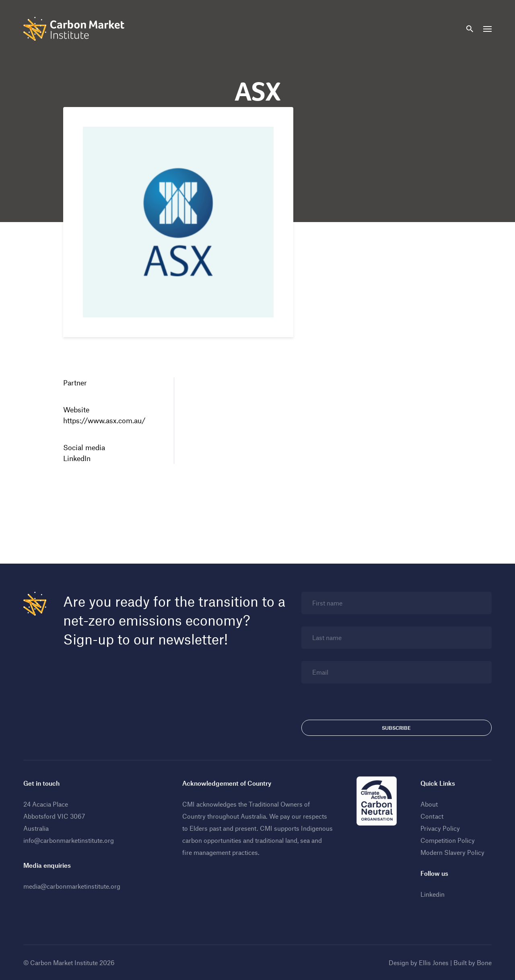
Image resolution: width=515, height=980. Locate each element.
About (429, 804)
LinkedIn (77, 458)
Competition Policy (448, 840)
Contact (432, 816)
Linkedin (433, 894)
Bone (484, 962)
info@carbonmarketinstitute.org (69, 840)
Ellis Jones (434, 962)
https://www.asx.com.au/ (104, 420)
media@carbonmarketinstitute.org (72, 886)
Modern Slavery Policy (452, 852)
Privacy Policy (440, 828)
